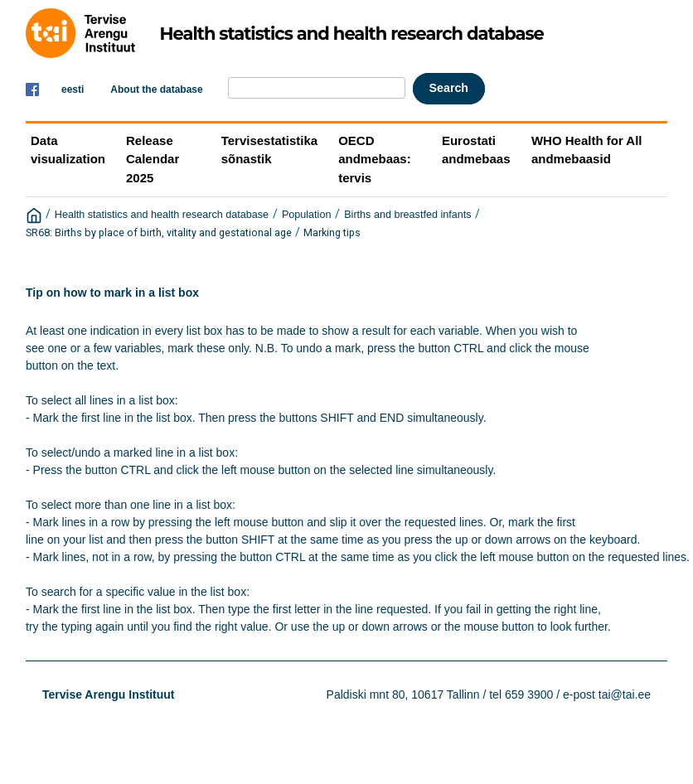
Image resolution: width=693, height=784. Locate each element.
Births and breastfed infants (407, 215)
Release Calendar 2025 (153, 159)
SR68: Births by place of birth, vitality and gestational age (159, 232)
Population (307, 215)
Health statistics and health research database (162, 215)
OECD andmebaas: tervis (375, 159)
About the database (156, 90)
